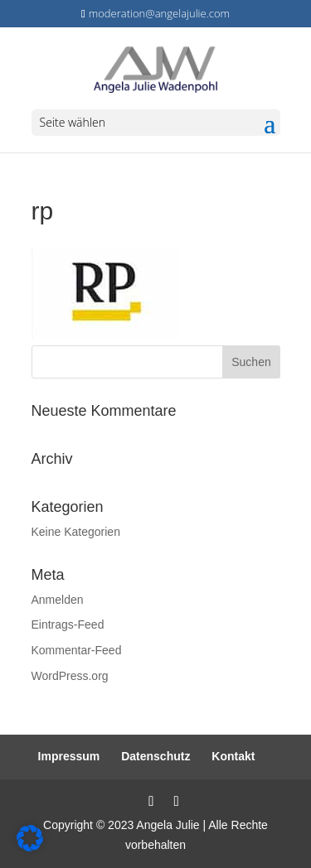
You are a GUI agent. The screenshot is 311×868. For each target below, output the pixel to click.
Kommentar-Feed (77, 650)
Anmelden (58, 600)
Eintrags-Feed (68, 624)
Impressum (69, 756)
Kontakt (233, 756)
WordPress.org (70, 676)
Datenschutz (155, 756)
